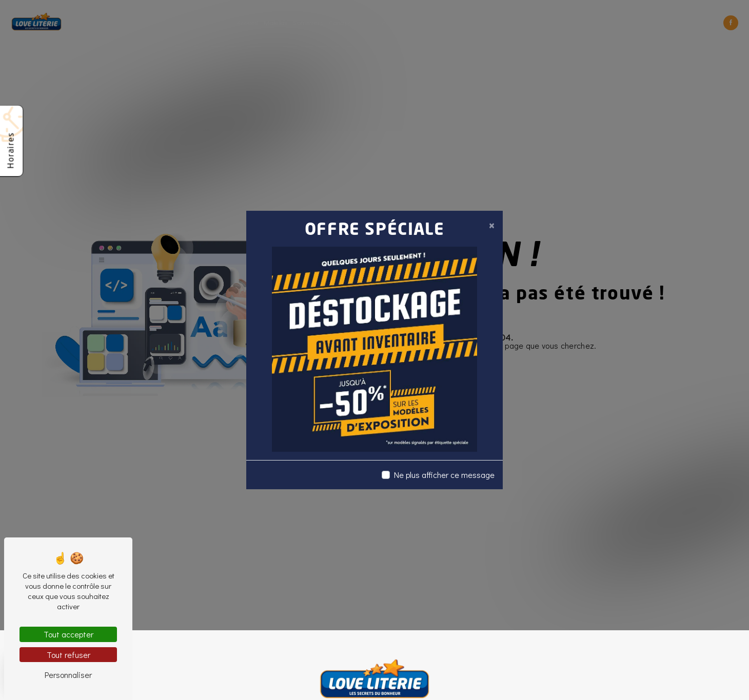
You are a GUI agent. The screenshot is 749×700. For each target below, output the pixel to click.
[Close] (491, 225)
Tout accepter (68, 634)
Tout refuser (68, 655)
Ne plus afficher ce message (444, 475)
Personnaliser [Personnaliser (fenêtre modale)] (68, 675)
